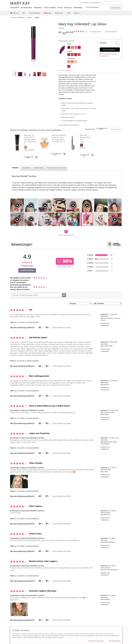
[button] (19, 482)
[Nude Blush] (79, 55)
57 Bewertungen (96, 32)
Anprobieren (105, 56)
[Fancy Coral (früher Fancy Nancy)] (69, 62)
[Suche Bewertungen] (64, 295)
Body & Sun (59, 13)
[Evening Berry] (33, 46)
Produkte (38, 8)
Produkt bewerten (111, 32)
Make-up (47, 13)
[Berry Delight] (79, 48)
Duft (68, 13)
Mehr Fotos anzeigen (66, 233)
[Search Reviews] (39, 295)
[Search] (112, 3)
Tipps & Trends (50, 8)
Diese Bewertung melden (62, 328)
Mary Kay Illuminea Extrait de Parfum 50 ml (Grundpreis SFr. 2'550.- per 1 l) (59, 138)
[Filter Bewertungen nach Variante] (107, 304)
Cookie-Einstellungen (96, 641)
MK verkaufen (26, 8)
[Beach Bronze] (72, 62)
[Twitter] (40, 328)
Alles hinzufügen (116, 129)
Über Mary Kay (85, 3)
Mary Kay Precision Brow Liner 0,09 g (85, 138)
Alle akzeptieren (115, 641)
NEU (24, 13)
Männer (77, 13)
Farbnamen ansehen (65, 70)
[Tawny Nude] (69, 55)
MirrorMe (78, 8)
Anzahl (103, 43)
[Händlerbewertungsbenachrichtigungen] (47, 328)
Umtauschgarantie (95, 3)
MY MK (60, 8)
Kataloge (68, 8)
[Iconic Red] (76, 55)
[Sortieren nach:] (80, 304)
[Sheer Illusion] (76, 62)
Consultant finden (92, 7)
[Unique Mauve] (72, 55)
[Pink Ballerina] (76, 48)
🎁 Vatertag (14, 13)
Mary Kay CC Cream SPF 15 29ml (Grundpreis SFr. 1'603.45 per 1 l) (31, 139)
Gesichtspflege (35, 13)
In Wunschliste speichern (109, 54)
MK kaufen (15, 8)
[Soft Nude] (72, 48)
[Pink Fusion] (69, 67)
